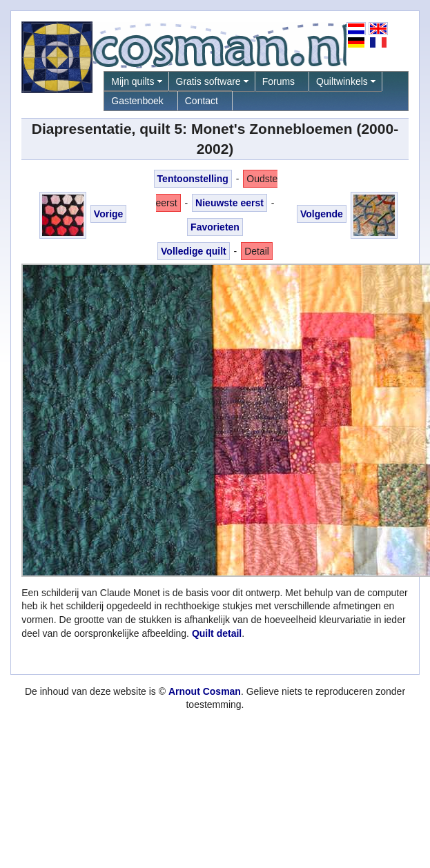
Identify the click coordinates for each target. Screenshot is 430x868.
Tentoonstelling (193, 179)
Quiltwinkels (342, 81)
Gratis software (208, 81)
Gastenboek (137, 101)
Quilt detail (217, 633)
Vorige (109, 214)
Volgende (322, 214)
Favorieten (215, 227)
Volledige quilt (194, 251)
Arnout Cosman (205, 691)
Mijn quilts (133, 81)
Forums (278, 81)
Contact (202, 101)
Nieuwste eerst (229, 203)
